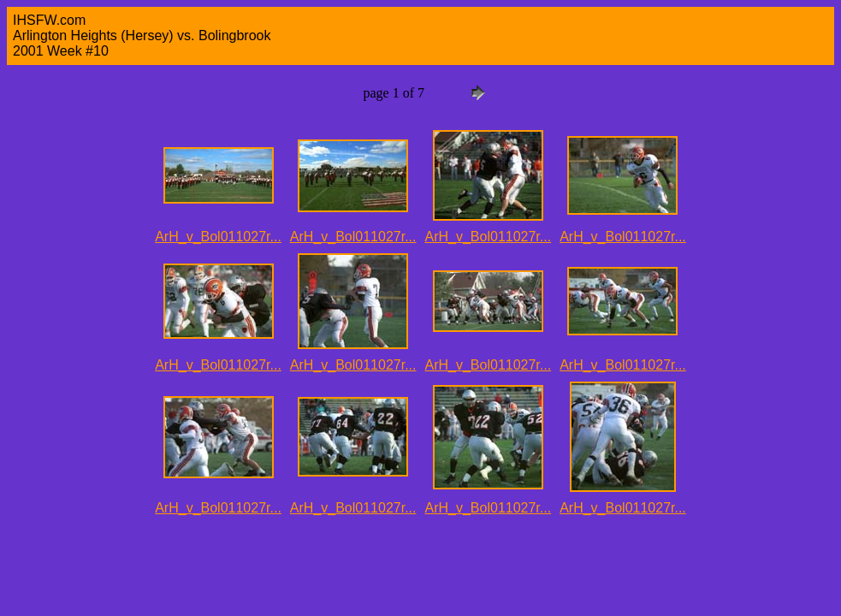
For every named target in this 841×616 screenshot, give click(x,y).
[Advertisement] (318, 563)
